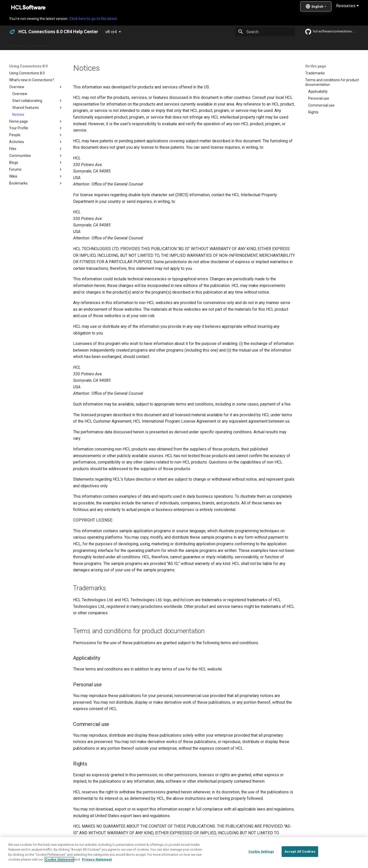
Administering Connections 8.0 (130, 44)
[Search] (265, 32)
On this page (316, 66)
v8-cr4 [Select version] (111, 32)
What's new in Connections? (77, 44)
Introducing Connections (29, 44)
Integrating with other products (227, 44)
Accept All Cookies (300, 863)
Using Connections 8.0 (179, 44)
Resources (347, 6)
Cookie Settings (261, 863)
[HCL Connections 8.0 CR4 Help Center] (12, 32)
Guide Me (266, 44)
